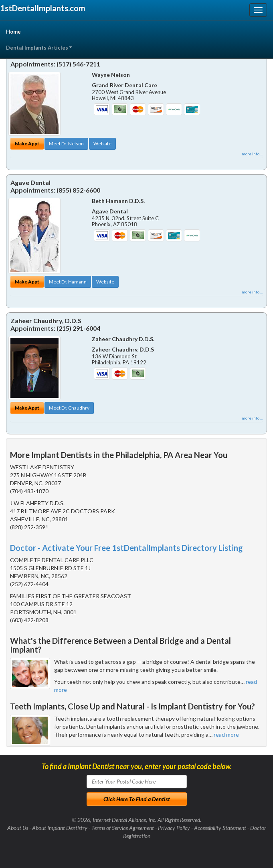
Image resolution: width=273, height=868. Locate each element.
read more (226, 734)
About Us (18, 828)
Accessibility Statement (220, 828)
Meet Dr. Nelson (66, 144)
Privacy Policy (174, 828)
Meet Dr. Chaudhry (69, 408)
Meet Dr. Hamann (68, 282)
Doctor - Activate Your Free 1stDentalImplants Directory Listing (126, 548)
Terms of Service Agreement (123, 828)
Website (102, 144)
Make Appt (27, 144)
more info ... (252, 154)
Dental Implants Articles (39, 48)
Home (13, 32)
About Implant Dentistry (60, 828)
